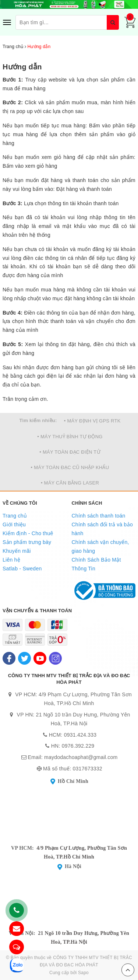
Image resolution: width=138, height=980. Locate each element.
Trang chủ (15, 516)
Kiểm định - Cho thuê (28, 533)
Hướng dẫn (22, 67)
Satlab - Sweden (22, 569)
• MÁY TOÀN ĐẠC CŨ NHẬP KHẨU (70, 467)
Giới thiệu (14, 525)
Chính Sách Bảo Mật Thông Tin (96, 564)
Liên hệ (11, 560)
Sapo (83, 973)
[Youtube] (40, 658)
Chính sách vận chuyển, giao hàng (100, 547)
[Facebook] (9, 658)
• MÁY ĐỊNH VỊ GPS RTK (92, 421)
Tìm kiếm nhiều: (38, 420)
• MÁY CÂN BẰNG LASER (70, 483)
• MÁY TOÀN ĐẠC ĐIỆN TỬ (70, 452)
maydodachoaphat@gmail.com (81, 757)
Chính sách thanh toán (99, 516)
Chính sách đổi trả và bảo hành (102, 529)
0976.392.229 (78, 746)
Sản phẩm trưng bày (27, 542)
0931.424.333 (80, 735)
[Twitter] (24, 658)
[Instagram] (55, 658)
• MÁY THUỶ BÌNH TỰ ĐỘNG (70, 437)
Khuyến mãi (17, 551)
